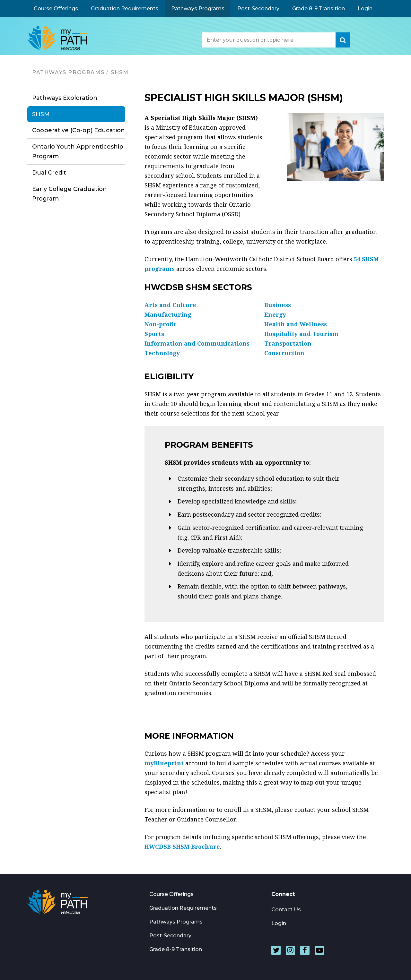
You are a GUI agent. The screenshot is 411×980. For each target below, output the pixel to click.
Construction (284, 353)
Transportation (288, 343)
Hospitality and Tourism (301, 334)
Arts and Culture (170, 305)
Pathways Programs (198, 9)
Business (278, 305)
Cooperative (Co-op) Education (79, 130)
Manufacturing (168, 314)
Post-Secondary (258, 9)
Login (365, 9)
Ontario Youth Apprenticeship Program (78, 151)
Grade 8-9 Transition (319, 9)
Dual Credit (49, 173)
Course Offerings (56, 9)
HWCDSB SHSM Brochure (182, 847)
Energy (275, 314)
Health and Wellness (296, 324)
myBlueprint (164, 763)
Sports (154, 334)
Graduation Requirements (125, 9)
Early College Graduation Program (70, 194)
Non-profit (160, 324)
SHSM (120, 72)
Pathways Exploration (65, 98)
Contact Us (286, 910)
